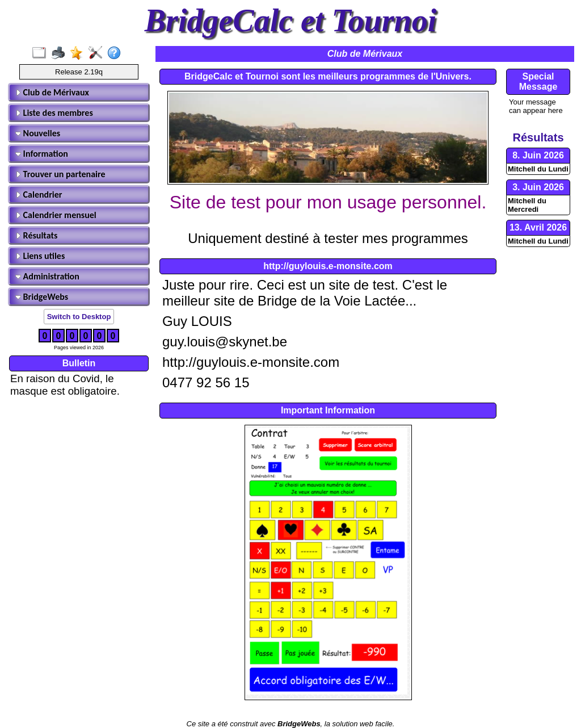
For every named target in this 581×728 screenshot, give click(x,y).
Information (42, 154)
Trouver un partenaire (60, 174)
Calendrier (39, 194)
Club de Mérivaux (52, 92)
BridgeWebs (42, 297)
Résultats (36, 235)
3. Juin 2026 (538, 187)
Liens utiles (40, 256)
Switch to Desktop (79, 317)
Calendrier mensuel (56, 215)
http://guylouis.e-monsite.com (328, 266)
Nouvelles (38, 133)
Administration (47, 276)
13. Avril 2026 (538, 227)
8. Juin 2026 (538, 155)
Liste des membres (54, 113)
